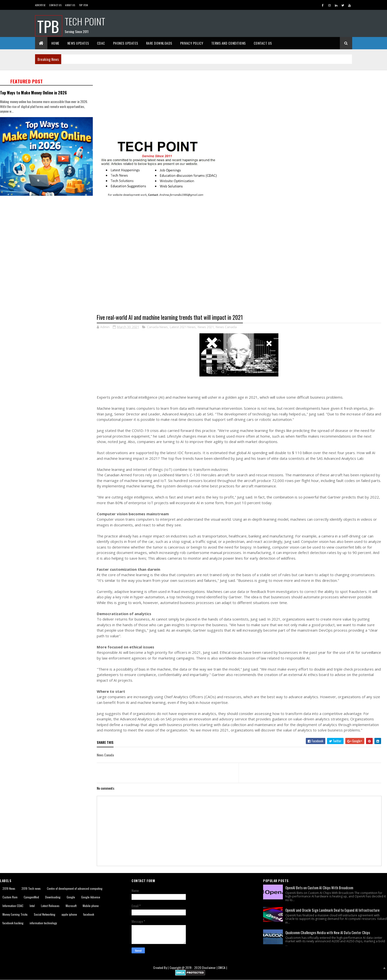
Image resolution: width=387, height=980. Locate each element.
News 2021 (206, 327)
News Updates (78, 43)
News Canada (226, 327)
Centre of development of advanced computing (75, 888)
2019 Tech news (31, 888)
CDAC (101, 43)
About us (70, 5)
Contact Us (55, 5)
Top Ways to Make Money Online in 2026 (33, 93)
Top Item (83, 5)
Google (71, 897)
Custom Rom (10, 897)
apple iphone (69, 914)
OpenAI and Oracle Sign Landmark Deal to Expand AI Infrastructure (332, 910)
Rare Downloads (159, 43)
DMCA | (223, 968)
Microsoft (71, 906)
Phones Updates (126, 43)
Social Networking (45, 914)
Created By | (161, 968)
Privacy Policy (192, 43)
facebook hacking (13, 923)
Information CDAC (13, 906)
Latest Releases (50, 906)
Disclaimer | (210, 968)
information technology (43, 923)
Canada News (157, 327)
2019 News (9, 888)
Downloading (53, 897)
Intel (32, 906)
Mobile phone (91, 906)
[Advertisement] (242, 105)
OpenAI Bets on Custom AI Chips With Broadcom (319, 888)
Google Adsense (91, 897)
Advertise (40, 5)
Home (55, 43)
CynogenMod (31, 897)
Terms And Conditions (229, 43)
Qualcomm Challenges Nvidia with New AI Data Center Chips (328, 932)
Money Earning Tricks (15, 914)
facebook (89, 914)
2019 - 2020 (193, 968)
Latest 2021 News (183, 327)
